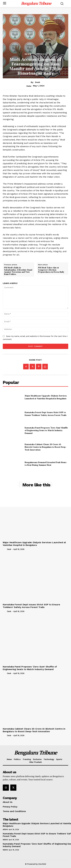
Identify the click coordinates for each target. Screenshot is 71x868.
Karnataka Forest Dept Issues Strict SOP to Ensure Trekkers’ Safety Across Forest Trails (46, 414)
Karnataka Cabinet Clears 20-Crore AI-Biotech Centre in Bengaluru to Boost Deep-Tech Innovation (46, 447)
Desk (38, 82)
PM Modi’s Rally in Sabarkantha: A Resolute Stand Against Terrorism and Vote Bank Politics (18, 271)
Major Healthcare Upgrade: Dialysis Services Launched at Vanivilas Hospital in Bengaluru (46, 397)
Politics (41, 54)
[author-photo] (5, 549)
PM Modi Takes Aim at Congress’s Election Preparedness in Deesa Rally (51, 270)
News (28, 54)
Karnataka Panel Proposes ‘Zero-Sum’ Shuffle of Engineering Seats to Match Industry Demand (46, 430)
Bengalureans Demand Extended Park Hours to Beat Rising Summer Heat (46, 464)
